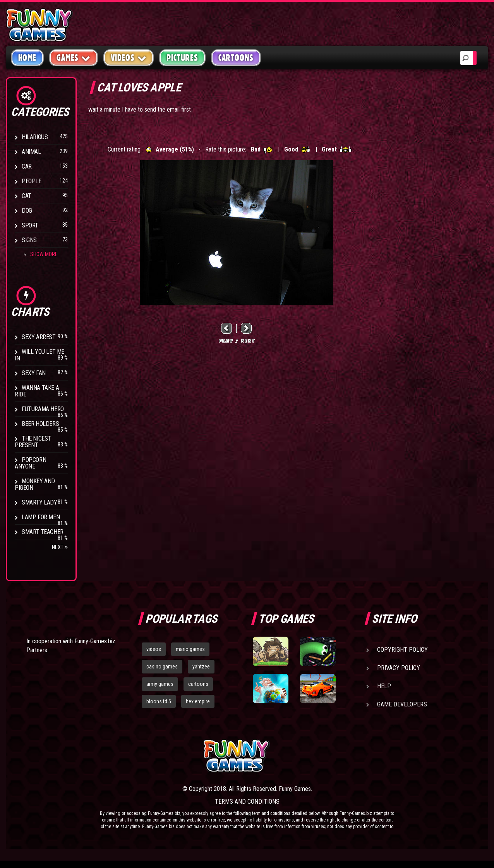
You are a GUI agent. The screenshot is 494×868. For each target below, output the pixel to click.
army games (160, 684)
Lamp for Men (41, 517)
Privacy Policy (399, 668)
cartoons (198, 684)
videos (154, 649)
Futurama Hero (43, 409)
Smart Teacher (43, 532)
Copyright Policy (402, 650)
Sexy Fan (34, 373)
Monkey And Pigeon (35, 484)
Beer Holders (40, 424)
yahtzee (201, 666)
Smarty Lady (39, 502)
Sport (30, 225)
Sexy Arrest (39, 337)
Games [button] (74, 58)
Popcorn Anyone (30, 463)
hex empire (198, 701)
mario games (190, 649)
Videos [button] (129, 58)
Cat (27, 196)
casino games (162, 666)
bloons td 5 (159, 701)
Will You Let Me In (39, 355)
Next (60, 547)
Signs (29, 240)
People (32, 181)
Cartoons (236, 58)
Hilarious (35, 137)
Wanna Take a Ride (37, 391)
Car (27, 166)
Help (384, 686)
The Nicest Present (33, 442)
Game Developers (402, 704)
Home (27, 58)
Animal (31, 152)
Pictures (182, 58)
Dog (27, 211)
